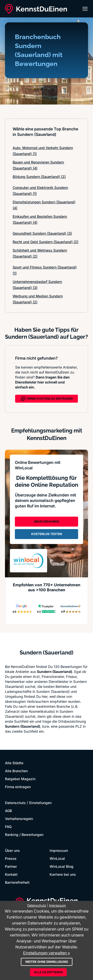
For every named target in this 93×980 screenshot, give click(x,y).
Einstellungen (40, 803)
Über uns (12, 850)
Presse (11, 858)
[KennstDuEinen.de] (36, 9)
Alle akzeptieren (48, 972)
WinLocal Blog (62, 866)
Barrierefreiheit (17, 882)
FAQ (8, 827)
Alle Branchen (16, 771)
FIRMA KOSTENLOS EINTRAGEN (47, 399)
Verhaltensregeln (19, 819)
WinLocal (57, 858)
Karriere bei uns (63, 874)
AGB (8, 811)
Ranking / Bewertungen (24, 835)
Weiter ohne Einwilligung (47, 962)
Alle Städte (14, 763)
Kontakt (11, 874)
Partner (11, 866)
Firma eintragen (18, 787)
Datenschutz (15, 803)
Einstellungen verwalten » (46, 953)
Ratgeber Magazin (20, 779)
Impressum (59, 850)
